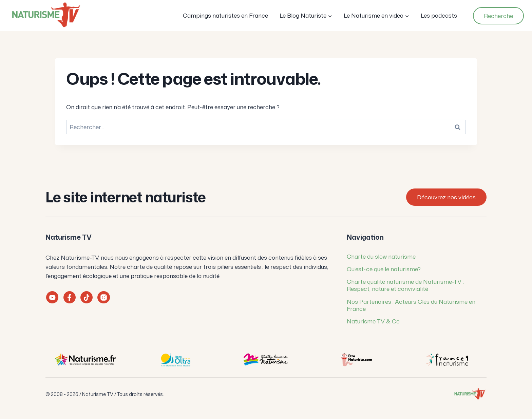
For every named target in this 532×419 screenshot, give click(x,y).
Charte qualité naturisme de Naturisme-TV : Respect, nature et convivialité (405, 285)
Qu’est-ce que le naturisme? (384, 269)
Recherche (498, 16)
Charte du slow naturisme (381, 256)
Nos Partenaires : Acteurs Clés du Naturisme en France (411, 305)
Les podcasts (439, 15)
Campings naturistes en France (225, 15)
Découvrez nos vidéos (446, 197)
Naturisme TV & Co (373, 321)
